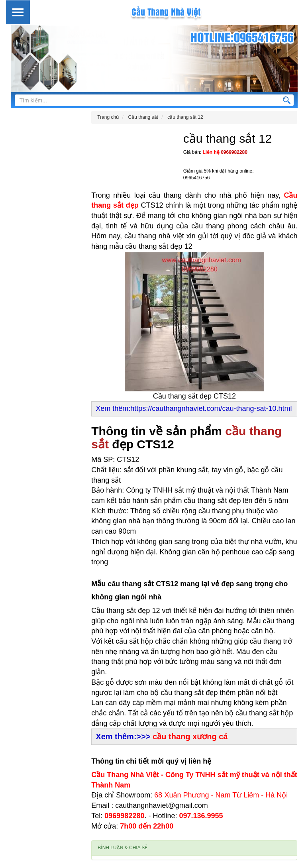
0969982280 (234, 152)
